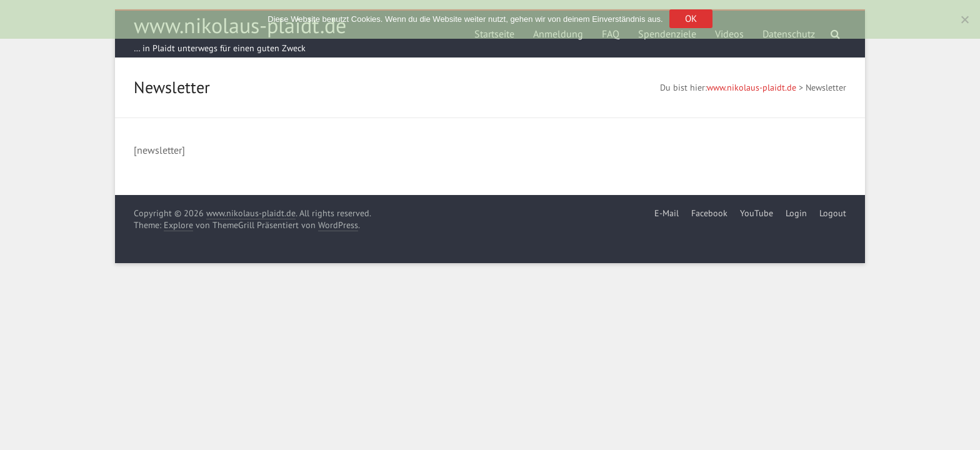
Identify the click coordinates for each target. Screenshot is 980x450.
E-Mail (667, 213)
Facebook (709, 213)
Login (796, 213)
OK (691, 18)
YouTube (757, 213)
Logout (833, 213)
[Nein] (964, 19)
